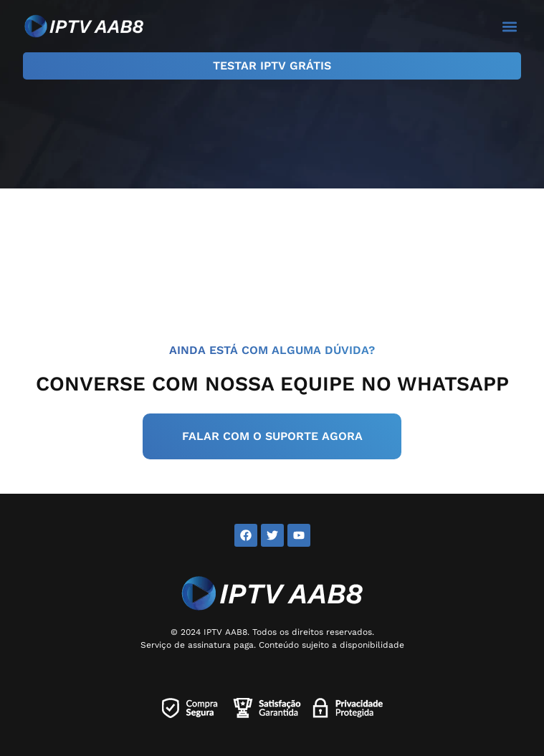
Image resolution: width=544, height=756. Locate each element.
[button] (509, 26)
